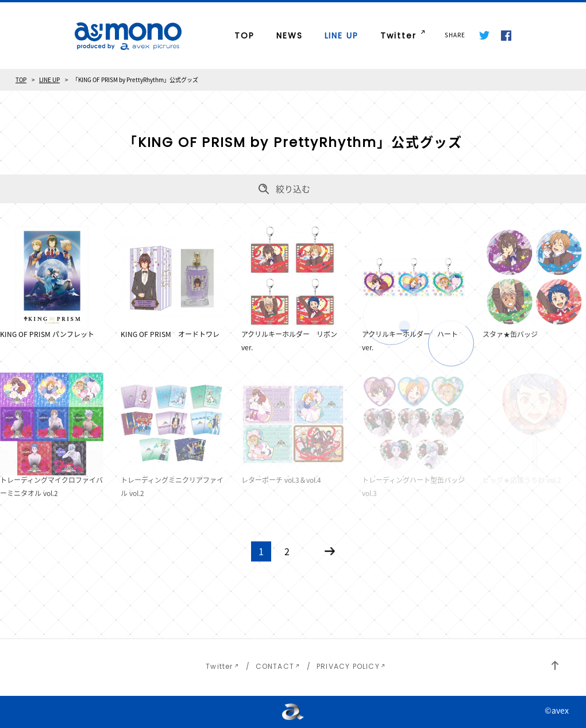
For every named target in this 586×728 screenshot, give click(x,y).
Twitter (398, 36)
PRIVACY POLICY (348, 666)
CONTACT (275, 666)
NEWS (290, 36)
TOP (244, 36)
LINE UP (342, 36)
